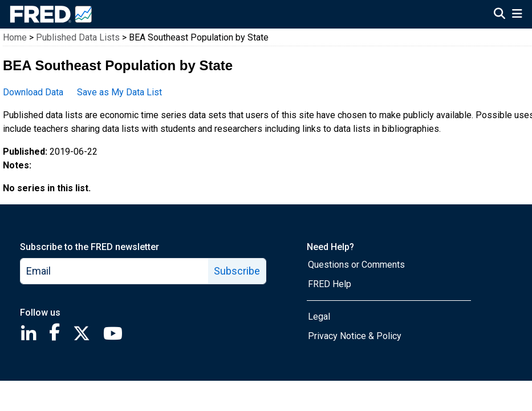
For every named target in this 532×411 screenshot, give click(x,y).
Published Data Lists (78, 37)
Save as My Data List (119, 92)
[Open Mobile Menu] (517, 15)
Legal (319, 317)
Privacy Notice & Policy (355, 336)
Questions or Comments (356, 265)
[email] (115, 271)
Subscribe (237, 271)
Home (15, 37)
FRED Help (330, 284)
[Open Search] (499, 15)
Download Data (33, 92)
